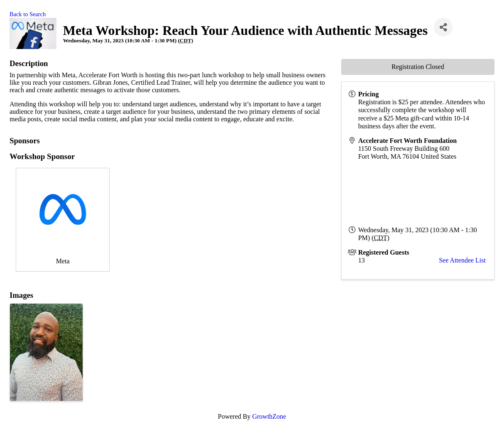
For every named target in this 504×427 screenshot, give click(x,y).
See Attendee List (462, 260)
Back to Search (28, 14)
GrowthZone (269, 416)
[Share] (443, 27)
